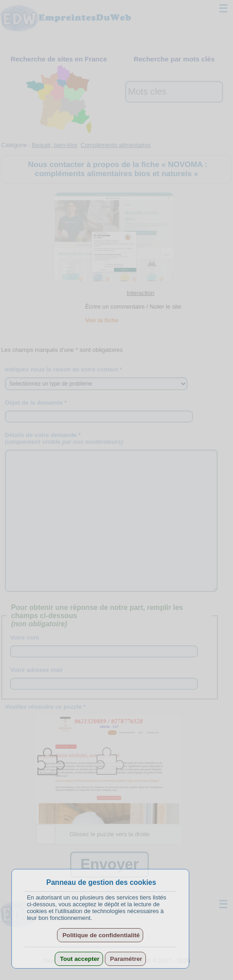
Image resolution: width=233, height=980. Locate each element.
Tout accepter (79, 959)
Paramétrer (125, 959)
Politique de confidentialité (100, 935)
